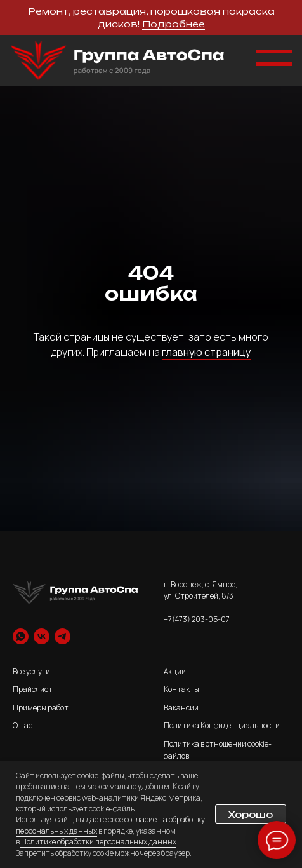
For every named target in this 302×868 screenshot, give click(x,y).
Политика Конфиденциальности (222, 725)
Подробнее (174, 24)
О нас (23, 725)
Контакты (181, 689)
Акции (175, 671)
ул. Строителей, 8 (195, 596)
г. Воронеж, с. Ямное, (200, 584)
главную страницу (206, 352)
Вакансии (181, 708)
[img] (117, 61)
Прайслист (33, 689)
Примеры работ (41, 708)
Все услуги (31, 671)
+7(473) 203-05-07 (197, 619)
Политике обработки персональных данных (98, 842)
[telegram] (62, 636)
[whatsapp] (21, 636)
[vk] (42, 636)
